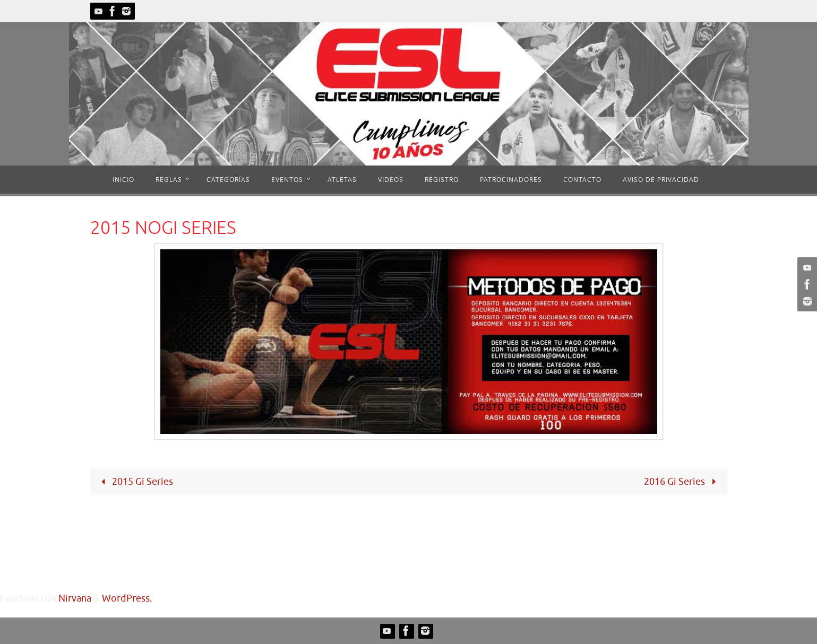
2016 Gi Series (682, 482)
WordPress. (127, 598)
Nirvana (75, 598)
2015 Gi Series (135, 482)
